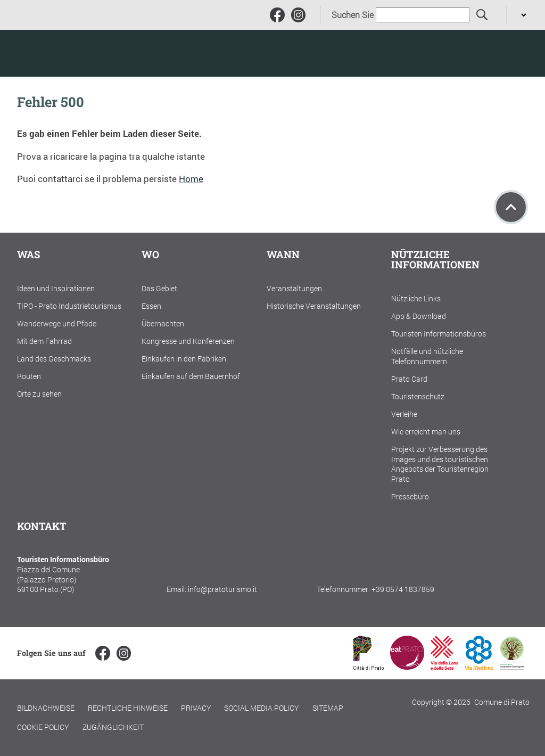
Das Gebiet (159, 288)
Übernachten (163, 323)
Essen (151, 306)
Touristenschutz (418, 396)
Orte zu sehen (39, 394)
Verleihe (404, 414)
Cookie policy (43, 727)
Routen (29, 376)
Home (191, 179)
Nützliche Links (416, 298)
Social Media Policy (262, 708)
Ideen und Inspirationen (56, 288)
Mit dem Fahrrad (44, 341)
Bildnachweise (46, 708)
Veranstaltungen (294, 288)
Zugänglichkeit (113, 727)
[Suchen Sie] (482, 15)
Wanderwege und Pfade (57, 323)
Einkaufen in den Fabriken (184, 359)
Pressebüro (410, 496)
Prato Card (409, 379)
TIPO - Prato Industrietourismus (69, 306)
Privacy (196, 708)
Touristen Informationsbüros (439, 334)
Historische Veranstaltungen (314, 306)
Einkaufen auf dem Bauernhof (191, 376)
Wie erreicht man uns (426, 432)
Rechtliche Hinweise (128, 708)
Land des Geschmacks (54, 359)
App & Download (419, 316)
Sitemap (328, 708)
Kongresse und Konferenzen (188, 341)
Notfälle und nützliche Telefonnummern (427, 356)
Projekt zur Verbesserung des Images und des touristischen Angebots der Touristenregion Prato (440, 464)
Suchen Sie (353, 15)
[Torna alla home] (85, 53)
